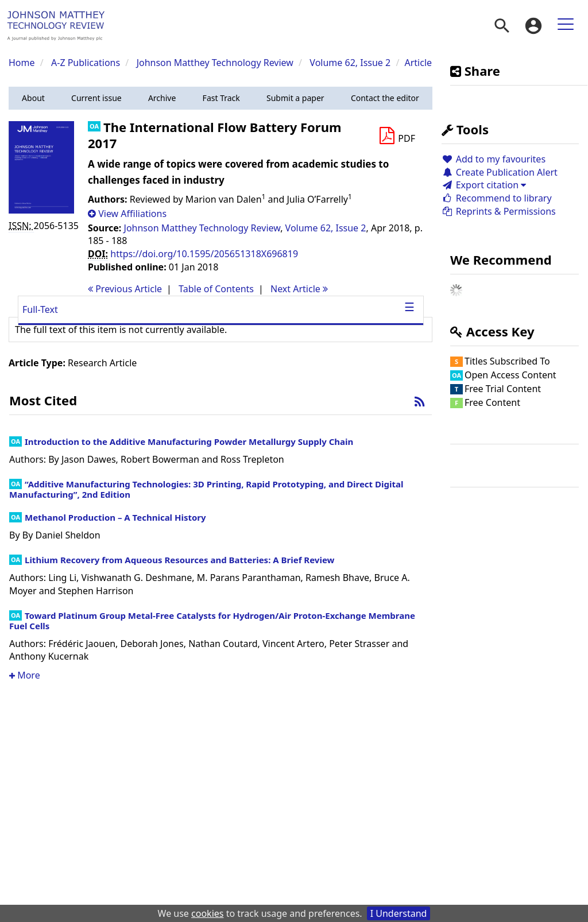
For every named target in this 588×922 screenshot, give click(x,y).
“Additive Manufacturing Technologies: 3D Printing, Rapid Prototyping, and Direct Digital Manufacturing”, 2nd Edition (206, 489)
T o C (216, 289)
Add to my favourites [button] (494, 159)
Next (299, 289)
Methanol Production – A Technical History (115, 517)
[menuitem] (502, 26)
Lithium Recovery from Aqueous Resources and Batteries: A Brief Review (179, 560)
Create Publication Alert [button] (500, 172)
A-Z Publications (86, 63)
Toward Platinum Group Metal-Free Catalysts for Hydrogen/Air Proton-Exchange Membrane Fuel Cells (212, 621)
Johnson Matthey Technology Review (215, 63)
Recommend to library (497, 198)
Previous (125, 289)
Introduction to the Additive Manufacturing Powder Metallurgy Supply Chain (189, 441)
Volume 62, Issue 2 (351, 63)
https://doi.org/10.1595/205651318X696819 (204, 254)
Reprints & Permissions (499, 211)
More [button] (25, 675)
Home (22, 63)
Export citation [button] (484, 185)
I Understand (399, 913)
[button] (33, 98)
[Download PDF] (397, 136)
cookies (207, 913)
